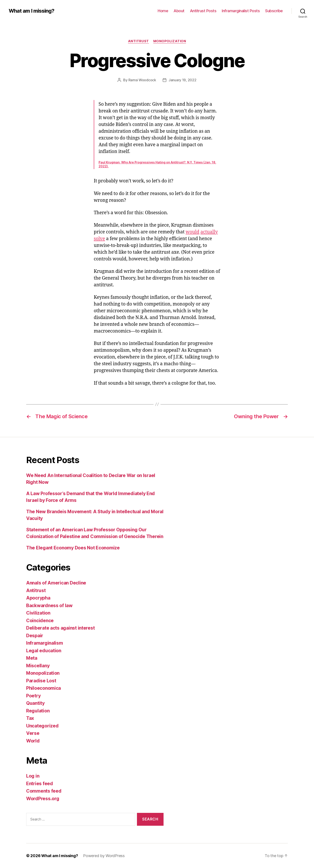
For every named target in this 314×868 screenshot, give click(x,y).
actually (209, 232)
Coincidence (40, 621)
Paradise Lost (41, 681)
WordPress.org (43, 799)
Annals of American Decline (56, 583)
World (33, 741)
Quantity (35, 703)
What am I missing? (32, 11)
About (179, 11)
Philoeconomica (44, 688)
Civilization (38, 613)
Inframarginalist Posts (241, 11)
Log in (33, 776)
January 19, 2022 (183, 80)
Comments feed (44, 791)
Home (163, 11)
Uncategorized (42, 726)
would (192, 232)
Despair (35, 636)
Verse (33, 733)
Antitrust (138, 41)
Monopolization (170, 41)
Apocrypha (38, 598)
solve (99, 239)
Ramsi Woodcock (142, 80)
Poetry (33, 696)
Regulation (38, 711)
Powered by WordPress (104, 856)
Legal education (44, 651)
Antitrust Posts (203, 11)
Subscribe (274, 11)
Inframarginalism (45, 643)
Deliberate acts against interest (60, 628)
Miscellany (38, 666)
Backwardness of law (49, 606)
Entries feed (40, 784)
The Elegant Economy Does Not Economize (73, 548)
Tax (30, 718)
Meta (32, 658)
